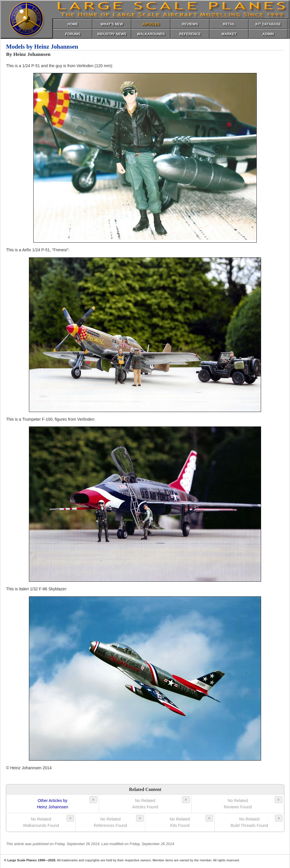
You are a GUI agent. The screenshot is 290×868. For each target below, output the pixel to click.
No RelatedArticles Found (145, 804)
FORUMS (73, 34)
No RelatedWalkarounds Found (41, 822)
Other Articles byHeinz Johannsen (52, 804)
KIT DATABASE (268, 24)
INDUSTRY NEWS (112, 34)
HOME (73, 24)
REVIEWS (190, 24)
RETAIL (229, 24)
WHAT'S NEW (112, 24)
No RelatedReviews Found (238, 804)
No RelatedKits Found (180, 822)
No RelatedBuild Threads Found (249, 822)
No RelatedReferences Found (110, 822)
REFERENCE (190, 34)
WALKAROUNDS (151, 34)
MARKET (229, 34)
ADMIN (268, 34)
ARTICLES (151, 24)
